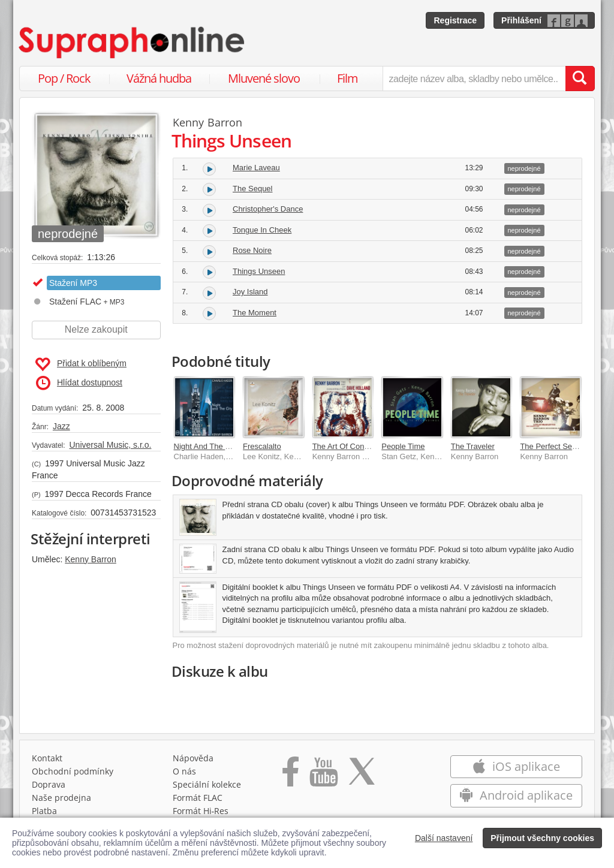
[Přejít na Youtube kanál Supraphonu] (323, 776)
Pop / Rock (64, 78)
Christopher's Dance (268, 209)
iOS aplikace (516, 766)
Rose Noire (252, 250)
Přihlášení (521, 20)
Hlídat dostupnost (79, 383)
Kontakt (47, 758)
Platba (44, 811)
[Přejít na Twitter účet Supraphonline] (362, 776)
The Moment (255, 313)
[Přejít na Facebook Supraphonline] (291, 776)
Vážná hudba (159, 78)
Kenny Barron (91, 559)
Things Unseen (259, 271)
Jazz (61, 426)
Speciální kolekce (207, 784)
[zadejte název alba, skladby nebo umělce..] (474, 79)
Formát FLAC (198, 798)
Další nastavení (444, 838)
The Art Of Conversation (354, 446)
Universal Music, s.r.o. (110, 445)
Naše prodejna (61, 798)
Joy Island (250, 292)
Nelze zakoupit (96, 329)
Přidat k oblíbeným (81, 364)
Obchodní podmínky (73, 771)
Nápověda (193, 758)
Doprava (49, 784)
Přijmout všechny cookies (542, 838)
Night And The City (206, 446)
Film (347, 78)
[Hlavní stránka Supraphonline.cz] (133, 43)
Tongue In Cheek (262, 230)
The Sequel (253, 189)
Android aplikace (516, 795)
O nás (184, 771)
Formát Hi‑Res (201, 811)
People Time (403, 446)
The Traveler (473, 446)
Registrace (455, 20)
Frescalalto (262, 446)
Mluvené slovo (264, 78)
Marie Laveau (256, 168)
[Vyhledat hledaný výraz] (580, 79)
